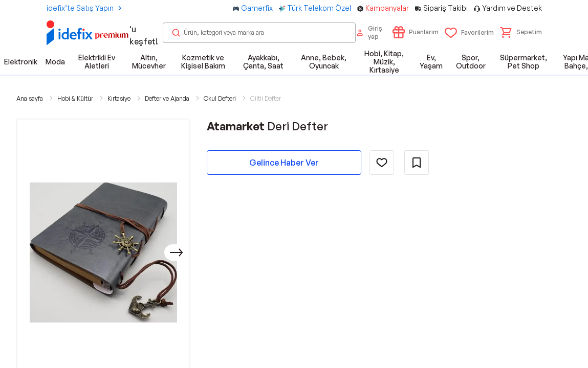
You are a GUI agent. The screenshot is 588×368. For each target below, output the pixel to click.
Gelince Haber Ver (284, 163)
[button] (521, 32)
